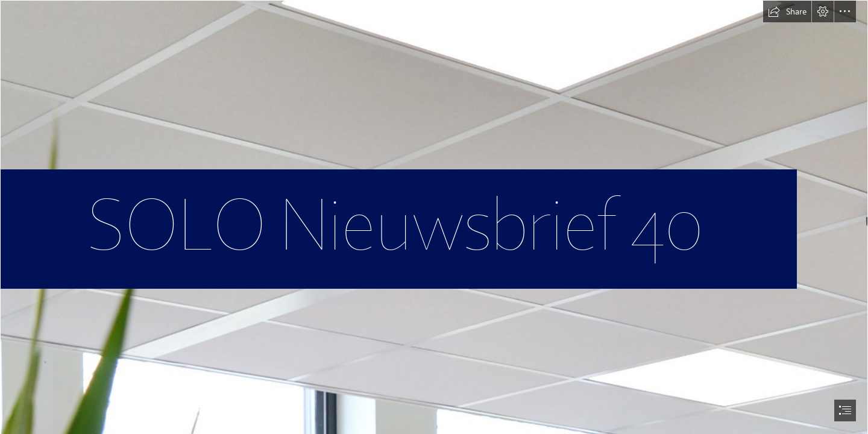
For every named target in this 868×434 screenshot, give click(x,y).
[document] (434, 217)
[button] (787, 11)
